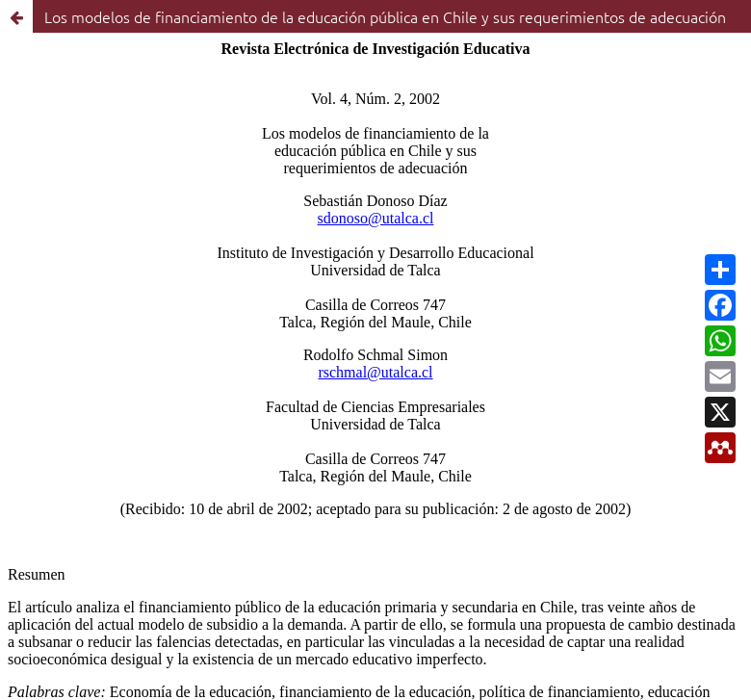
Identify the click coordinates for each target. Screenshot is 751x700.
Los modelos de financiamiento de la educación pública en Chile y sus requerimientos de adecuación (385, 16)
